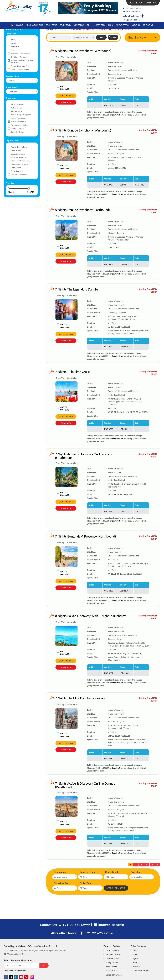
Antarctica (15, 47)
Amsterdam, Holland (19, 147)
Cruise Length (112, 872)
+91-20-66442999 (133, 9)
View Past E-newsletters (15, 970)
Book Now (66, 102)
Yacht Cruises (111, 971)
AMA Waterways (18, 104)
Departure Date (88, 872)
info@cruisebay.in (132, 11)
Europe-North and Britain (21, 66)
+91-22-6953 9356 (131, 20)
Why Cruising (17, 25)
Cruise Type (86, 883)
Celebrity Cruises (18, 132)
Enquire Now (152, 3)
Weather (137, 967)
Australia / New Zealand (20, 54)
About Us (136, 25)
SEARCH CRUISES (116, 888)
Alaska (14, 43)
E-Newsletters (122, 25)
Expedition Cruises (114, 975)
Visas (135, 962)
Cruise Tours (66, 25)
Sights (135, 958)
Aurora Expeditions (19, 118)
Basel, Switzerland (18, 154)
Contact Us (148, 25)
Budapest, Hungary (19, 157)
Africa (13, 40)
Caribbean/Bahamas (19, 57)
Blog (110, 25)
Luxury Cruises (112, 950)
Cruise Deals (51, 25)
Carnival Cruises (17, 128)
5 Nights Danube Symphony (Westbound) (83, 51)
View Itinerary (66, 96)
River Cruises (111, 967)
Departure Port (62, 883)
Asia (13, 50)
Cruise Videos (99, 25)
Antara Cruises (17, 108)
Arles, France (16, 150)
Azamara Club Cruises (20, 125)
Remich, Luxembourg (19, 175)
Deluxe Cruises (112, 958)
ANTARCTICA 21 (18, 111)
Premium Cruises (113, 954)
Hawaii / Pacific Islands (20, 70)
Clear (101, 37)
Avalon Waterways (18, 122)
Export (113, 37)
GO (44, 965)
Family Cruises (112, 962)
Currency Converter (141, 971)
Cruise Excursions (82, 25)
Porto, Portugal (17, 171)
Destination (60, 872)
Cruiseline (136, 872)
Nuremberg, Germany (19, 164)
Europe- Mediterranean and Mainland (22, 62)
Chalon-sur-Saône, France (21, 161)
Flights (136, 950)
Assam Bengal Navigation (21, 115)
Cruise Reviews (135, 3)
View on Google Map (17, 954)
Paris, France (16, 168)
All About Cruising (34, 25)
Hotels (136, 954)
